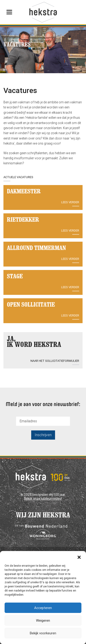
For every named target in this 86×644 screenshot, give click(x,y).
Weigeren (43, 621)
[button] (79, 557)
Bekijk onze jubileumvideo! (43, 499)
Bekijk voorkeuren (43, 633)
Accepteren (43, 608)
